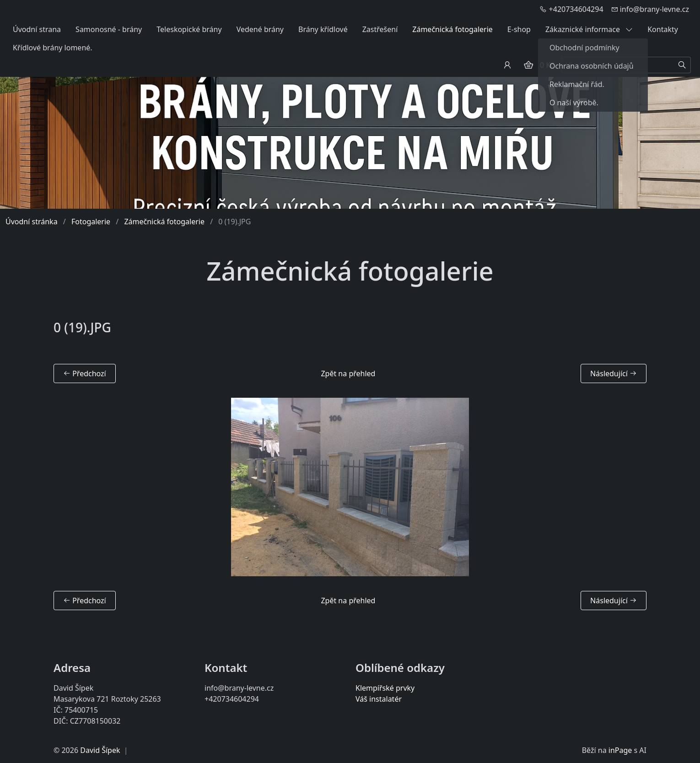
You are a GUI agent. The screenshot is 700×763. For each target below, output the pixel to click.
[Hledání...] (618, 65)
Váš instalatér (379, 699)
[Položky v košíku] (528, 65)
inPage (620, 750)
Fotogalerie (91, 222)
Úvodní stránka (32, 222)
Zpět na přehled (348, 373)
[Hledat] (682, 65)
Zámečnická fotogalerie (452, 29)
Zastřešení (380, 29)
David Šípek (100, 750)
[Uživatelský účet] (507, 65)
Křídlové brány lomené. (53, 48)
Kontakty (663, 29)
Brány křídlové (323, 29)
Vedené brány (260, 29)
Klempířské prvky (385, 688)
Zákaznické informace (589, 29)
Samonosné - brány (109, 29)
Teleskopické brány (189, 29)
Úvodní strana (37, 29)
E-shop (519, 29)
